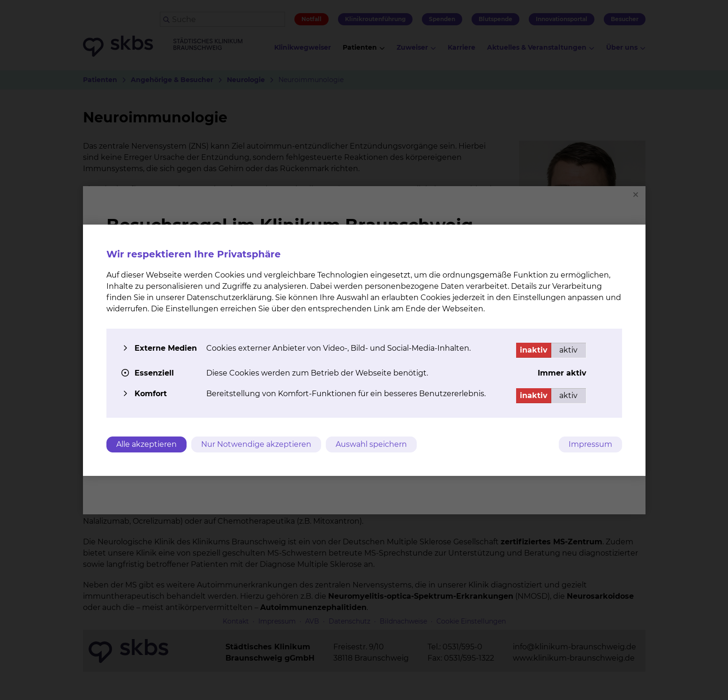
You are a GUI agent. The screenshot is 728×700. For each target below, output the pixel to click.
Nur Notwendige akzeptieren (256, 444)
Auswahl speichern (371, 444)
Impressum (590, 444)
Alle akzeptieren (146, 444)
